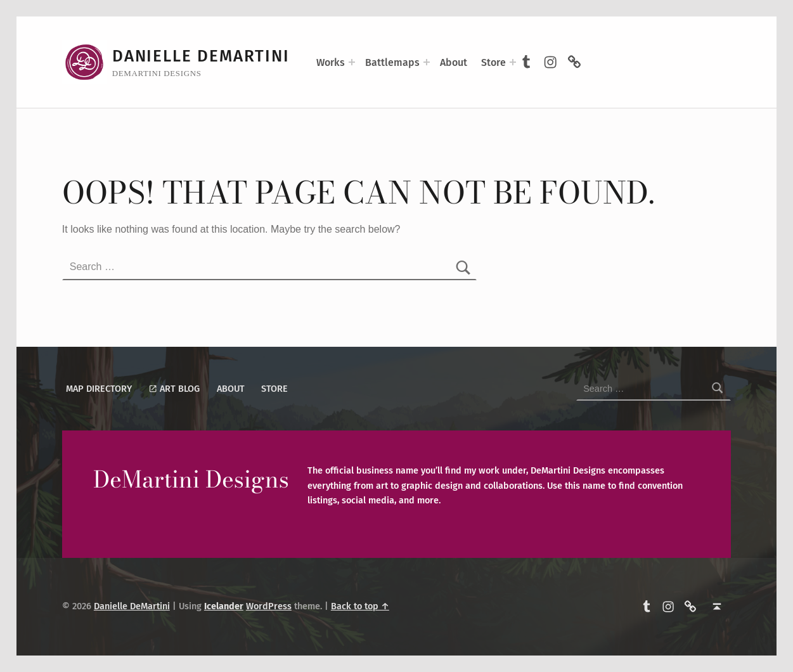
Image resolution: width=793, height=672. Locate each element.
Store (493, 62)
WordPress (269, 606)
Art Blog (174, 389)
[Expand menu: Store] (513, 62)
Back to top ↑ (360, 606)
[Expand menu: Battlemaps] (427, 62)
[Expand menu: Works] (352, 62)
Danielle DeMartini (201, 56)
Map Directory (99, 389)
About (454, 62)
